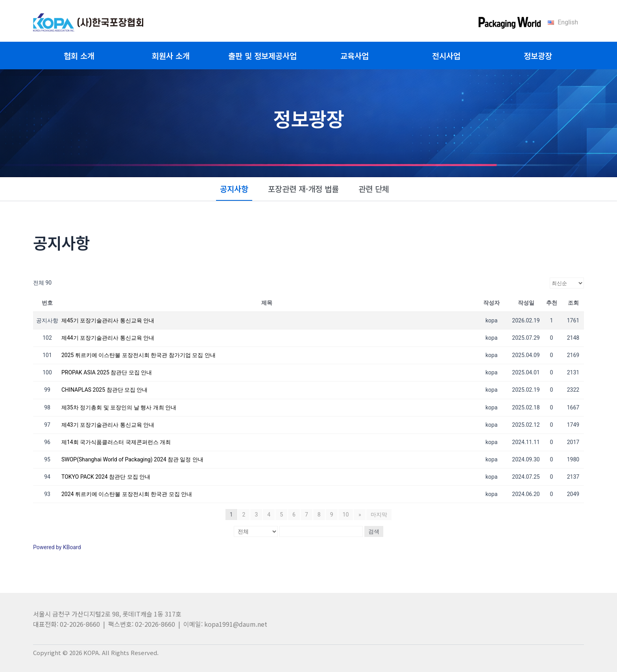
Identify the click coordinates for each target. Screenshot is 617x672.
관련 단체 (374, 189)
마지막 (379, 515)
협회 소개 (79, 56)
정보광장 (538, 56)
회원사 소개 (171, 56)
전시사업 (446, 56)
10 (346, 515)
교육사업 (355, 56)
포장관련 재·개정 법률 (303, 189)
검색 (374, 531)
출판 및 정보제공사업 (262, 56)
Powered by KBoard (57, 547)
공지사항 (234, 189)
